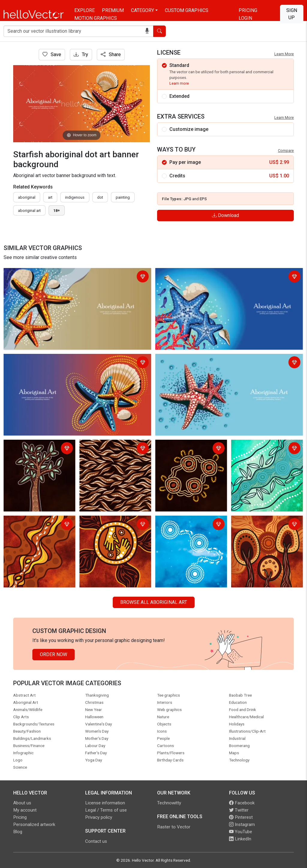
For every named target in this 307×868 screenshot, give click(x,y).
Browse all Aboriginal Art (154, 602)
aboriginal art (29, 211)
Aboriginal (27, 197)
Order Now (54, 654)
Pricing (248, 10)
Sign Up (292, 14)
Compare (286, 151)
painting (123, 197)
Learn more (179, 83)
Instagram (242, 824)
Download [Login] (225, 215)
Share (111, 54)
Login (245, 18)
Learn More (284, 54)
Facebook (242, 803)
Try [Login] (81, 54)
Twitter (239, 810)
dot (100, 197)
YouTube (241, 832)
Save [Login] (52, 54)
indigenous (75, 197)
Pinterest (241, 817)
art (50, 197)
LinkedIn (240, 839)
